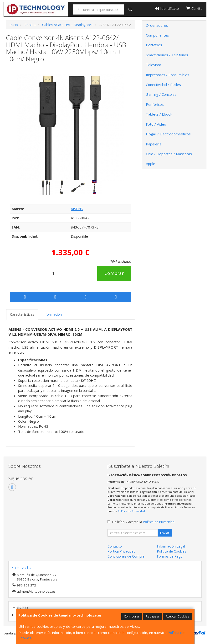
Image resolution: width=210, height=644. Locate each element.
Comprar (114, 273)
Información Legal (171, 546)
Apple (151, 164)
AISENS (77, 209)
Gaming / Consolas (161, 94)
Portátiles (154, 45)
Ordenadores (157, 25)
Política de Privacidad (131, 511)
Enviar (165, 533)
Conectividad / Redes (163, 85)
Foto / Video (156, 124)
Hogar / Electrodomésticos (168, 134)
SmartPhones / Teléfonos (167, 55)
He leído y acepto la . (144, 522)
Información (52, 314)
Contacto (115, 546)
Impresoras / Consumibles (168, 75)
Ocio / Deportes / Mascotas (169, 154)
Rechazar (153, 616)
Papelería (154, 144)
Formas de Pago (170, 556)
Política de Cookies (172, 551)
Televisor (154, 65)
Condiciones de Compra (126, 556)
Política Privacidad (121, 551)
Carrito (194, 8)
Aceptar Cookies (177, 616)
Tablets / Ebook (159, 114)
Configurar (132, 616)
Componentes (157, 35)
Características (22, 314)
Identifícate (167, 8)
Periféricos (155, 104)
